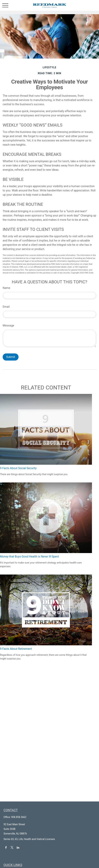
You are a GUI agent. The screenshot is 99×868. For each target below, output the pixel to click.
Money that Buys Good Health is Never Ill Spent (29, 557)
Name (6, 288)
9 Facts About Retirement (16, 649)
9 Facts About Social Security (18, 468)
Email (6, 307)
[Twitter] (12, 848)
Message (8, 325)
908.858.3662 (19, 817)
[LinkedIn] (18, 848)
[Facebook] (6, 848)
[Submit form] (11, 357)
